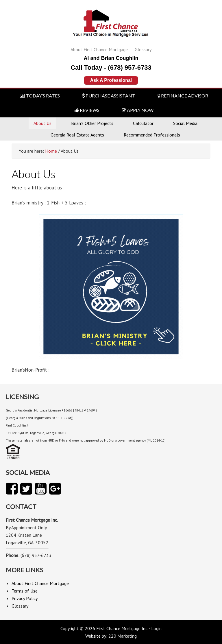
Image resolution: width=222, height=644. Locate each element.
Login (156, 628)
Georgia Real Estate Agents (77, 135)
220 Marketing (123, 636)
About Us (42, 123)
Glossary (143, 49)
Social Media (185, 123)
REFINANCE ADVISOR (183, 96)
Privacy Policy (25, 598)
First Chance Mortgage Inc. (111, 25)
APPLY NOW (138, 110)
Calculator (143, 123)
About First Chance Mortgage (99, 49)
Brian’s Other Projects (92, 123)
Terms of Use (25, 591)
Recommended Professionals (152, 135)
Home (51, 151)
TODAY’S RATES (40, 96)
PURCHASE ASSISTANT (109, 96)
